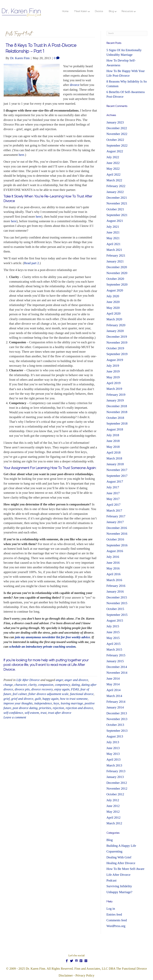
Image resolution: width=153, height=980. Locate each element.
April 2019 (113, 383)
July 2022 (113, 157)
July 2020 (113, 296)
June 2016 (113, 563)
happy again (50, 699)
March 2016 (114, 580)
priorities (45, 708)
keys (56, 703)
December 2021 (117, 198)
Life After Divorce (28, 680)
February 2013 (116, 771)
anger (59, 680)
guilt (38, 699)
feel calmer (20, 694)
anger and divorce (76, 680)
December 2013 (117, 713)
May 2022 (113, 169)
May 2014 (113, 684)
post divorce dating (25, 708)
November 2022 (117, 134)
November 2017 (117, 470)
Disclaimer (66, 975)
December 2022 (117, 128)
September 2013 (117, 731)
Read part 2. (32, 263)
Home (65, 11)
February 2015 (116, 655)
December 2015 (117, 597)
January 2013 (115, 777)
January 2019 (115, 400)
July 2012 (113, 800)
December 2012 (117, 783)
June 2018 (113, 441)
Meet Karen (81, 11)
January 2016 (115, 592)
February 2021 (116, 256)
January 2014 (115, 707)
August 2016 (115, 551)
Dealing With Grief (119, 857)
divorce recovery (42, 689)
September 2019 (117, 354)
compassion (46, 685)
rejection (58, 708)
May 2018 (113, 447)
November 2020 (117, 273)
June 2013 (113, 748)
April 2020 (113, 314)
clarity (32, 685)
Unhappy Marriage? (119, 892)
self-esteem (32, 713)
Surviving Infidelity (119, 886)
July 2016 (113, 557)
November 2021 (117, 203)
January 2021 (115, 261)
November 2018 (117, 412)
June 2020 (113, 302)
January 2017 (115, 522)
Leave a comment (15, 717)
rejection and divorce (79, 708)
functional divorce (82, 694)
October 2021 (115, 209)
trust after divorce (60, 713)
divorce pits (22, 689)
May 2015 (113, 638)
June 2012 (113, 806)
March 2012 (114, 823)
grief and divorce (22, 699)
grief (7, 699)
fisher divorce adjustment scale (48, 694)
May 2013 (113, 754)
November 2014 (117, 673)
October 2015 (115, 609)
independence (43, 703)
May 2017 (113, 499)
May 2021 (113, 238)
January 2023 (115, 122)
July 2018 (113, 435)
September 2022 (117, 146)
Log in (111, 909)
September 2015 (117, 615)
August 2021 (115, 221)
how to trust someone (74, 699)
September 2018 (117, 424)
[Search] (127, 33)
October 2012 (115, 794)
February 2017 (116, 516)
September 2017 (117, 476)
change (8, 685)
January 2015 (115, 661)
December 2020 (117, 267)
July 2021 (113, 227)
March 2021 (114, 250)
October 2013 (115, 725)
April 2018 (113, 453)
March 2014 (114, 696)
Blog (111, 11)
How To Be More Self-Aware (125, 869)
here (21, 155)
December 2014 (117, 667)
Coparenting (114, 851)
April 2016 (113, 574)
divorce (75, 85)
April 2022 (113, 175)
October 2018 (115, 418)
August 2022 (115, 151)
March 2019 (114, 389)
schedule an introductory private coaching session (42, 647)
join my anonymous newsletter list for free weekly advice (52, 637)
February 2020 (116, 325)
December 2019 (117, 337)
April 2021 (113, 244)
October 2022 (115, 140)
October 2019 (115, 348)
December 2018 (117, 406)
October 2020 (115, 279)
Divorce (99, 11)
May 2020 (113, 308)
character (21, 685)
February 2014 (116, 702)
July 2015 (113, 626)
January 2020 (115, 331)
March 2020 (114, 319)
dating (76, 685)
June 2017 (113, 493)
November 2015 (117, 603)
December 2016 (117, 528)
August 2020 (115, 290)
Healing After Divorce (121, 863)
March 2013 (114, 765)
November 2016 (117, 534)
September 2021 (117, 215)
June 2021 (113, 232)
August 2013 (115, 736)
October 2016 (115, 539)
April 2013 (113, 760)
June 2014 (113, 679)
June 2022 (113, 163)
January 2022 (115, 192)
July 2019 (113, 366)
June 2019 (113, 371)
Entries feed (114, 914)
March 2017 (114, 511)
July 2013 (113, 742)
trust (43, 713)
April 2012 (113, 818)
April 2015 (113, 644)
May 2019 (113, 377)
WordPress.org (116, 926)
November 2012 (117, 789)
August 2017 (115, 482)
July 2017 (113, 487)
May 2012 (113, 812)
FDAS (75, 689)
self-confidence (13, 713)
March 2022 (114, 180)
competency (62, 685)
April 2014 (113, 690)
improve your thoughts (18, 703)
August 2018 (115, 429)
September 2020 (117, 285)
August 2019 (115, 360)
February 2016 (116, 586)
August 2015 (115, 621)
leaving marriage (72, 703)
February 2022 (116, 186)
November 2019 (117, 343)
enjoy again (62, 689)
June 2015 (113, 632)
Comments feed (117, 920)
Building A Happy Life (121, 846)
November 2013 (117, 719)
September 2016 (117, 545)
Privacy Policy (85, 975)
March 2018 (114, 458)
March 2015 (114, 650)
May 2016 (113, 568)
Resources (127, 11)
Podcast (111, 880)
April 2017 (113, 505)
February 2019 (116, 395)
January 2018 (115, 464)
